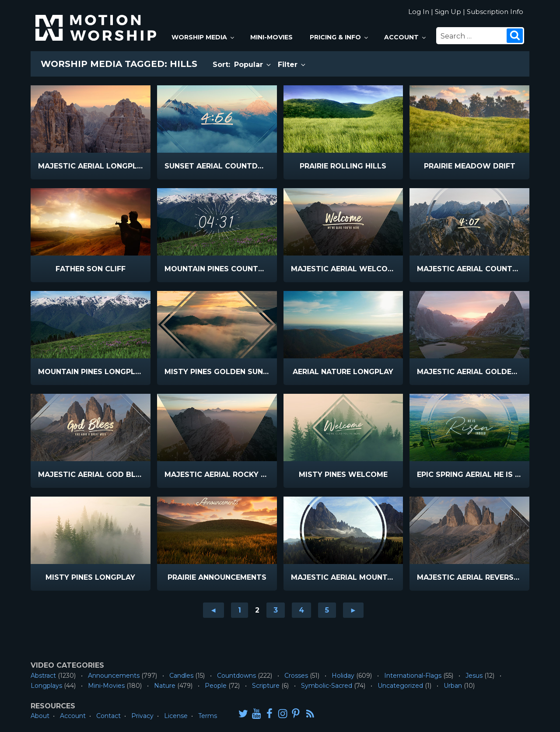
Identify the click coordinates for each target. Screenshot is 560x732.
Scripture (266, 686)
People (216, 686)
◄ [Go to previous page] (213, 610)
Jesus (474, 676)
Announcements (114, 676)
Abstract (43, 676)
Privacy (142, 716)
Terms (208, 716)
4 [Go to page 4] (301, 610)
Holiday (343, 676)
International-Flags (413, 676)
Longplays (46, 686)
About (40, 716)
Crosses (296, 676)
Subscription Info (495, 12)
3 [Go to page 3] (276, 610)
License (176, 716)
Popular (253, 65)
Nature (165, 686)
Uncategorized (400, 686)
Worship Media (203, 37)
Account (406, 37)
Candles (181, 676)
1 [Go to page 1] (240, 610)
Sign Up (448, 12)
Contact (108, 716)
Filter (292, 65)
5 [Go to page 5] (327, 610)
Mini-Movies (271, 37)
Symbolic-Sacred (327, 686)
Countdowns (236, 676)
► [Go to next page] (353, 610)
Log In (419, 12)
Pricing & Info (339, 37)
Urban (453, 686)
